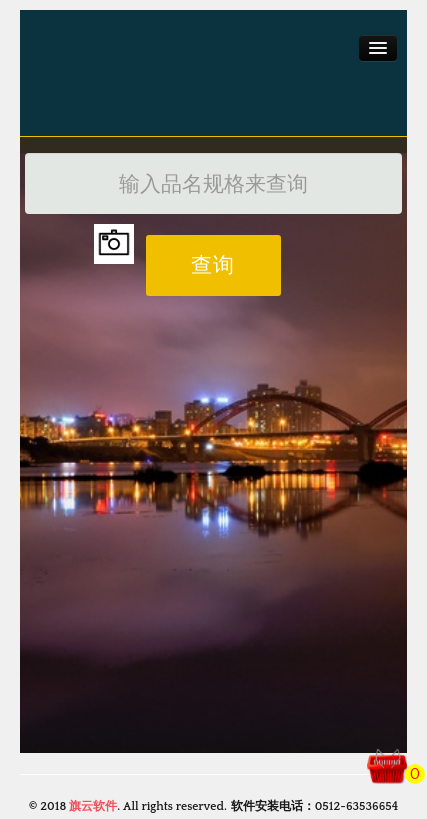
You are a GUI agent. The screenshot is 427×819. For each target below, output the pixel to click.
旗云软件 (93, 806)
